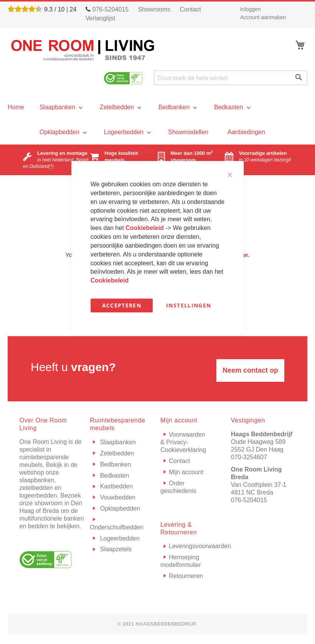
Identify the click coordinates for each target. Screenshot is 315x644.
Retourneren (186, 576)
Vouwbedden (117, 497)
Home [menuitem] (16, 107)
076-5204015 (249, 500)
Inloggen (251, 9)
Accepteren (122, 305)
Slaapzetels (115, 549)
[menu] (16, 107)
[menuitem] (60, 107)
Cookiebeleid (145, 228)
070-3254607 (249, 457)
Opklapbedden (119, 508)
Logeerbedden (119, 538)
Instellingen (189, 305)
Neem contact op (250, 370)
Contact (190, 9)
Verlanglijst (100, 18)
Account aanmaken (263, 17)
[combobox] (231, 78)
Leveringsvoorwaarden (200, 546)
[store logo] (83, 50)
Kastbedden (115, 486)
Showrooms (154, 9)
